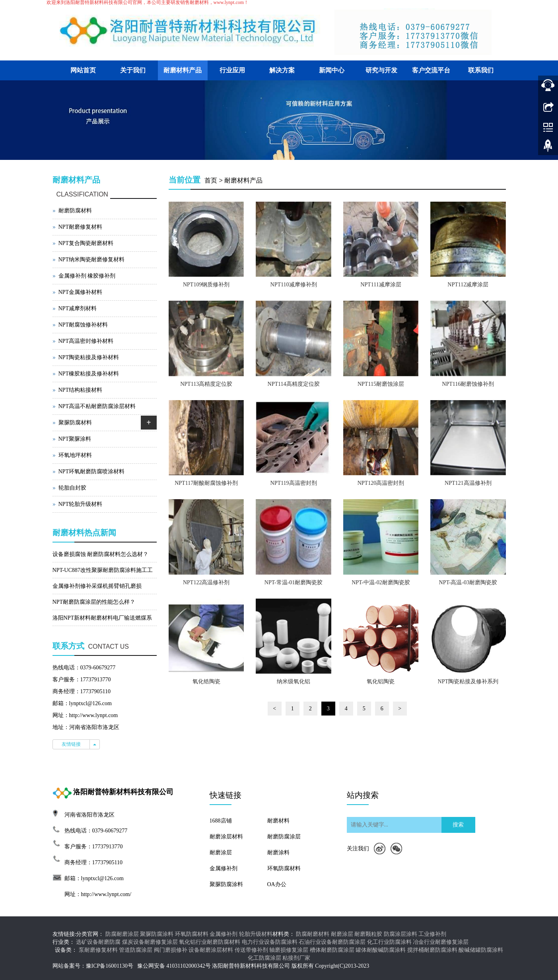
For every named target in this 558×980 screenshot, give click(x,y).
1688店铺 (221, 821)
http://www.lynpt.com (94, 715)
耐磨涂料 (278, 853)
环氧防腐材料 (284, 868)
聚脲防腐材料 (75, 423)
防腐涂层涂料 (401, 934)
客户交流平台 (431, 70)
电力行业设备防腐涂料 (270, 942)
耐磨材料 (278, 821)
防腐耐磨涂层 (122, 934)
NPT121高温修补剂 (468, 483)
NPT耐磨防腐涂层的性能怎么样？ (94, 602)
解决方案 (282, 70)
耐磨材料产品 (183, 70)
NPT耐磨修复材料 (80, 227)
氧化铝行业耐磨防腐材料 (210, 942)
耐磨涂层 (221, 853)
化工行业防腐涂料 (389, 942)
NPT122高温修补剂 (206, 582)
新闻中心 (332, 70)
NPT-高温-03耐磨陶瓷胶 (468, 582)
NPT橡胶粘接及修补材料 (89, 374)
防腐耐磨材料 (313, 934)
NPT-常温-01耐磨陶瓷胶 (294, 582)
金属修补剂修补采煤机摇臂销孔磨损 (97, 586)
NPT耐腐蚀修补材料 (83, 325)
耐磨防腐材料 (75, 211)
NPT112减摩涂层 (468, 285)
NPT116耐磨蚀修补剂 (468, 384)
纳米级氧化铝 (294, 682)
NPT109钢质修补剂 (206, 285)
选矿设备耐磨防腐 (98, 942)
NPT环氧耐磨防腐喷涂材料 (91, 472)
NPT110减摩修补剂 (294, 285)
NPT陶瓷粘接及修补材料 (89, 357)
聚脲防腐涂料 (226, 884)
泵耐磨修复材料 (98, 950)
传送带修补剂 (251, 950)
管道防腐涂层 (136, 950)
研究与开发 (381, 70)
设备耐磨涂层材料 (211, 950)
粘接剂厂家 (296, 958)
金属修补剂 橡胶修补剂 (87, 276)
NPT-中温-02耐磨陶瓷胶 (381, 582)
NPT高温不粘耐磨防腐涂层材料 (97, 406)
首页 (211, 180)
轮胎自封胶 (72, 488)
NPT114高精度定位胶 (294, 384)
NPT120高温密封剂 (381, 483)
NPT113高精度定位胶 (206, 384)
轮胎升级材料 (256, 934)
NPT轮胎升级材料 (80, 504)
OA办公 (277, 884)
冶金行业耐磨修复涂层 (441, 942)
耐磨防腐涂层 (284, 837)
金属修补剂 (224, 868)
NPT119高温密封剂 (294, 483)
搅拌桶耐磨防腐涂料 (432, 950)
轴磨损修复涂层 (289, 950)
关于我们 (133, 70)
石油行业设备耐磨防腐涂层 (332, 942)
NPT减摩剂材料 (78, 308)
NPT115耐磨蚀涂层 (381, 384)
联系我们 (481, 70)
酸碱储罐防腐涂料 (481, 950)
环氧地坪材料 (75, 455)
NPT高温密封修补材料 (86, 341)
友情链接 (71, 744)
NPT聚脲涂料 (75, 439)
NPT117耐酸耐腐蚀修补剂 (206, 483)
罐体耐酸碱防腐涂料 (381, 950)
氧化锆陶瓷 (206, 682)
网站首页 (83, 70)
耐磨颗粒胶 (368, 934)
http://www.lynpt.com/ (106, 894)
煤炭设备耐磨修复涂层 (150, 942)
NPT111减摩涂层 (381, 285)
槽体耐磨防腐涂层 (332, 950)
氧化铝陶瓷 (381, 682)
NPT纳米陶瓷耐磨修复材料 (91, 260)
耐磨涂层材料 (226, 837)
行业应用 (232, 70)
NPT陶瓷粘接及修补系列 (468, 682)
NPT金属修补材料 (80, 292)
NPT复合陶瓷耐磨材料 (86, 243)
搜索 (458, 825)
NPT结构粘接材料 (80, 390)
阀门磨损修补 (171, 950)
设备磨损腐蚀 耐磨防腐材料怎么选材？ (101, 554)
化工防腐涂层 (264, 958)
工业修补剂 (432, 934)
